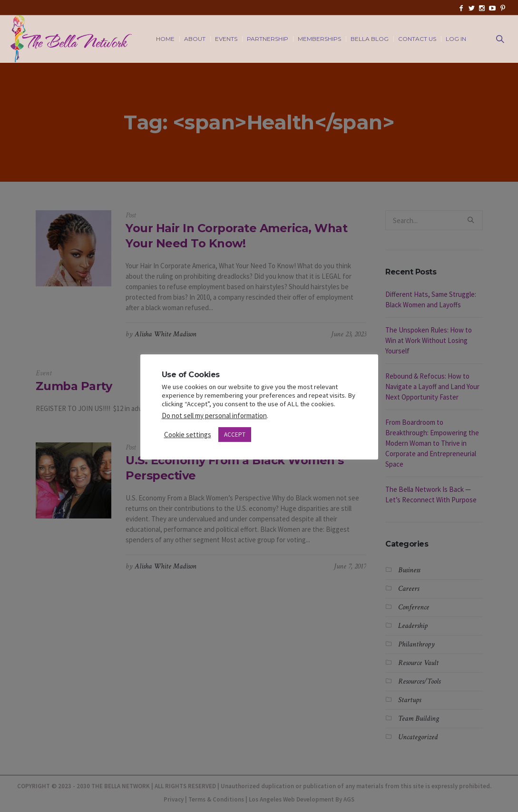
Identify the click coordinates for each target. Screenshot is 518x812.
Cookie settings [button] (188, 435)
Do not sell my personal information (214, 416)
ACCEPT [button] (235, 435)
